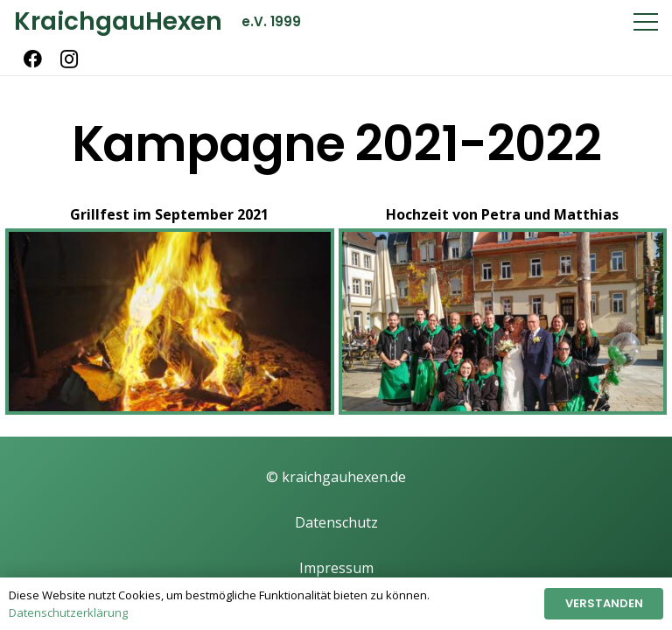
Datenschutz (336, 522)
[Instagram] (69, 59)
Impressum (336, 568)
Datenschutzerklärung (68, 612)
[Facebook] (32, 59)
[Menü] (646, 22)
